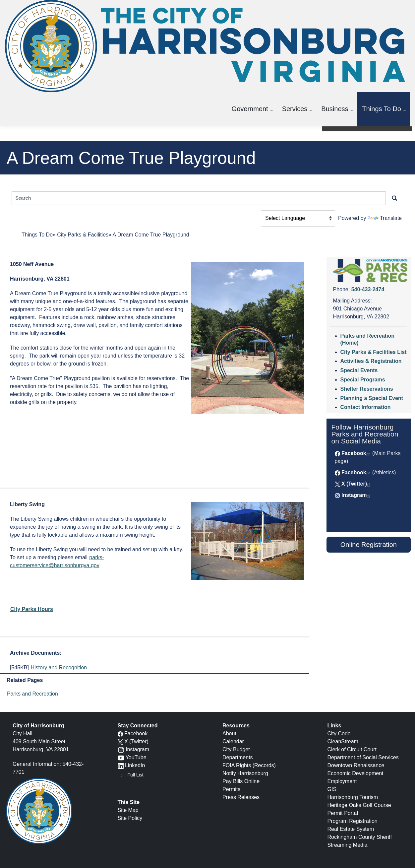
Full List (136, 775)
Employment (342, 781)
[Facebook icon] (120, 734)
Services (295, 109)
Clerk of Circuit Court (352, 749)
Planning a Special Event (372, 398)
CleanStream (343, 741)
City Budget (236, 749)
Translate (385, 218)
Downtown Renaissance (356, 765)
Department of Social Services (363, 757)
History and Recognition (59, 668)
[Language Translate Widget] (298, 219)
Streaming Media (348, 845)
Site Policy (130, 818)
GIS (332, 789)
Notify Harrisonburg (245, 773)
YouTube (136, 757)
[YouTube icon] (121, 757)
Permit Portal (343, 813)
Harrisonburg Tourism (353, 797)
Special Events (359, 370)
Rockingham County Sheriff (360, 837)
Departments (238, 757)
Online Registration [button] (369, 545)
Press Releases (241, 797)
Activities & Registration (371, 361)
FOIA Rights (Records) (249, 765)
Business (335, 109)
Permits (231, 789)
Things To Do (382, 109)
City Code (339, 734)
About (229, 734)
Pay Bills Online (241, 781)
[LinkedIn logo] (121, 765)
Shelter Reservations (367, 389)
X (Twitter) (354, 484)
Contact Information (366, 407)
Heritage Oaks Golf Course (359, 805)
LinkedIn (135, 765)
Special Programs (363, 380)
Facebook (354, 453)
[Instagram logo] (121, 749)
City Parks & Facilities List (374, 352)
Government (250, 109)
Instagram (354, 495)
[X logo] (120, 741)
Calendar (233, 741)
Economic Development (356, 773)
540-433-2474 (368, 289)
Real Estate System (351, 829)
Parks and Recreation (32, 694)
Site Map (128, 810)
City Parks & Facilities (83, 235)
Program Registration (353, 821)
